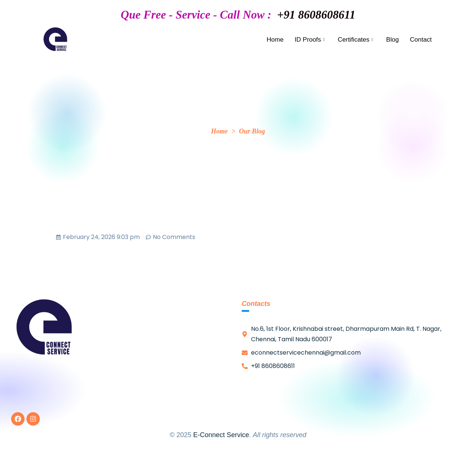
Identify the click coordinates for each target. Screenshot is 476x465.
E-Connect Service (221, 435)
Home (275, 40)
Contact (421, 40)
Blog (392, 40)
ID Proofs (311, 40)
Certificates (356, 40)
